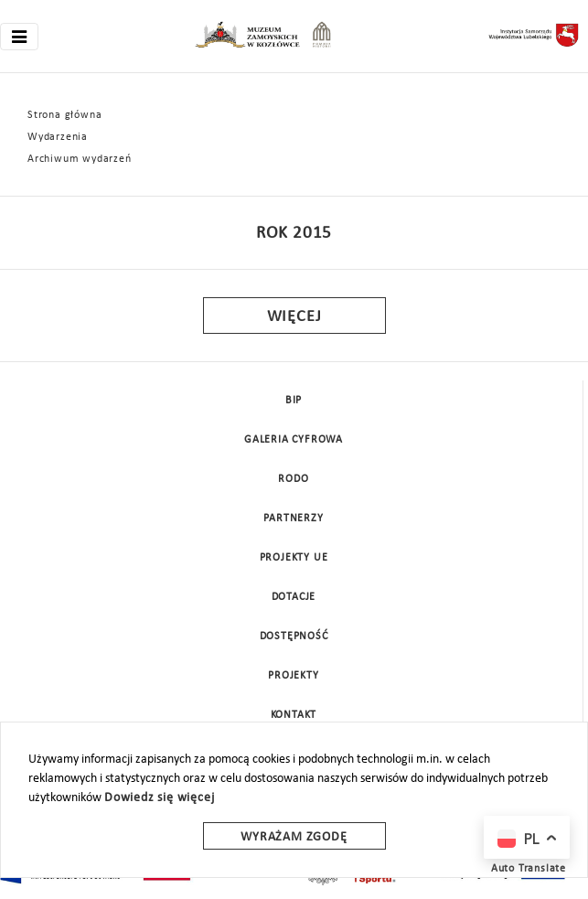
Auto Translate (529, 869)
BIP (294, 401)
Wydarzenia (58, 137)
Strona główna (64, 115)
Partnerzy (293, 519)
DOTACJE (294, 597)
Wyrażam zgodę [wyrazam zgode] (294, 837)
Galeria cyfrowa (294, 440)
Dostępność (294, 637)
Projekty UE (294, 558)
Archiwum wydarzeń (80, 159)
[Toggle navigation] (19, 37)
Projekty (293, 676)
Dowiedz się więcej (159, 798)
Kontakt (294, 715)
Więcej (294, 317)
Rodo (293, 479)
